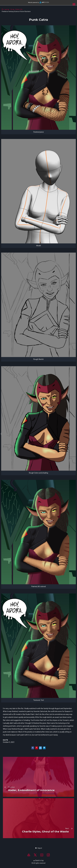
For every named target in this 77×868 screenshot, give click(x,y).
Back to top (39, 860)
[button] (38, 848)
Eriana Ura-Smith (12, 9)
